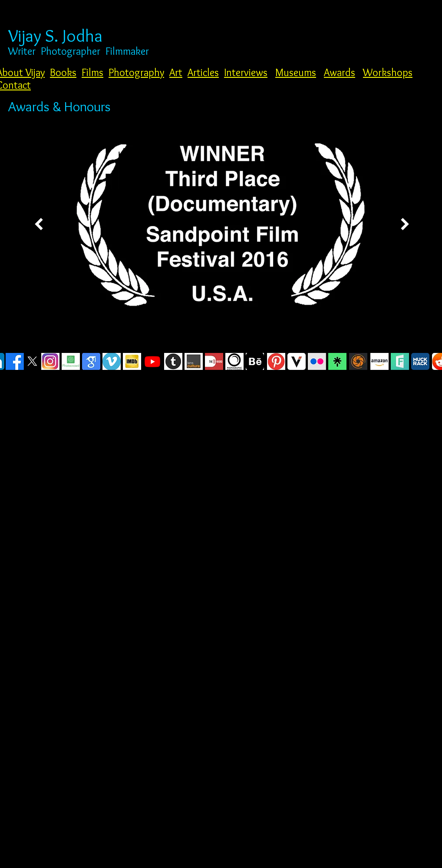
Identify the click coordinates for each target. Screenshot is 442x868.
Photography (136, 72)
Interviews (246, 72)
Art (176, 72)
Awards (340, 72)
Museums (296, 72)
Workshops (388, 72)
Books (63, 72)
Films (92, 72)
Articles (203, 72)
